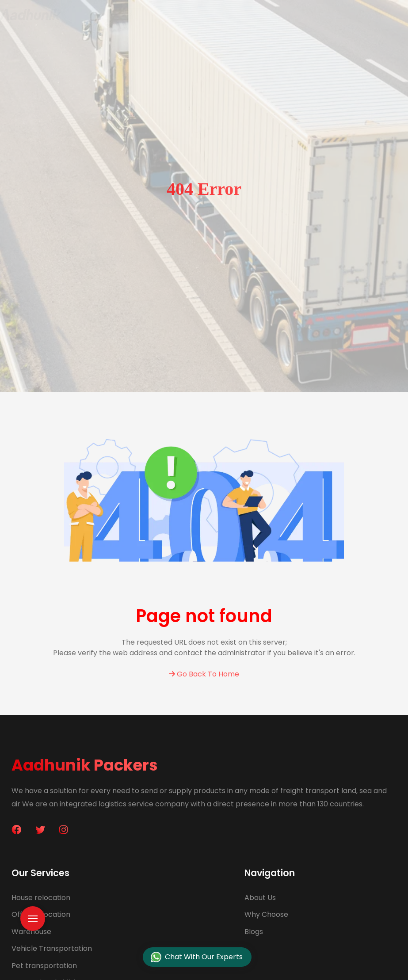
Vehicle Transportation (52, 948)
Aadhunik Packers (85, 765)
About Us (260, 898)
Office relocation (41, 914)
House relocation (41, 898)
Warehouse (31, 932)
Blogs (254, 932)
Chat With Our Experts (197, 957)
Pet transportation (44, 966)
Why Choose (266, 914)
